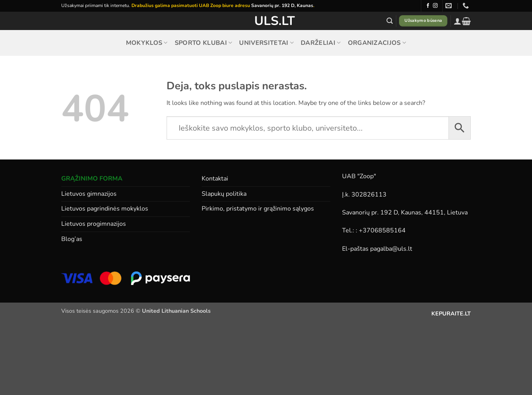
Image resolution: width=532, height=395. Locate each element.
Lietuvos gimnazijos (89, 194)
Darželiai (321, 43)
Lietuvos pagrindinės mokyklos (105, 209)
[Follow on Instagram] (435, 6)
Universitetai (266, 43)
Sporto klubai (204, 43)
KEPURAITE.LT (451, 314)
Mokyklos (147, 43)
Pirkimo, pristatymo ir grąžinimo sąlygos (258, 209)
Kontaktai (215, 179)
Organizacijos (377, 43)
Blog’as (72, 239)
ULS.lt (266, 21)
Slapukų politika (224, 194)
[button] (390, 21)
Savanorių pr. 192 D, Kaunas (282, 5)
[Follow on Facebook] (428, 6)
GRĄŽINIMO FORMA (92, 179)
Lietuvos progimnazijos (94, 224)
